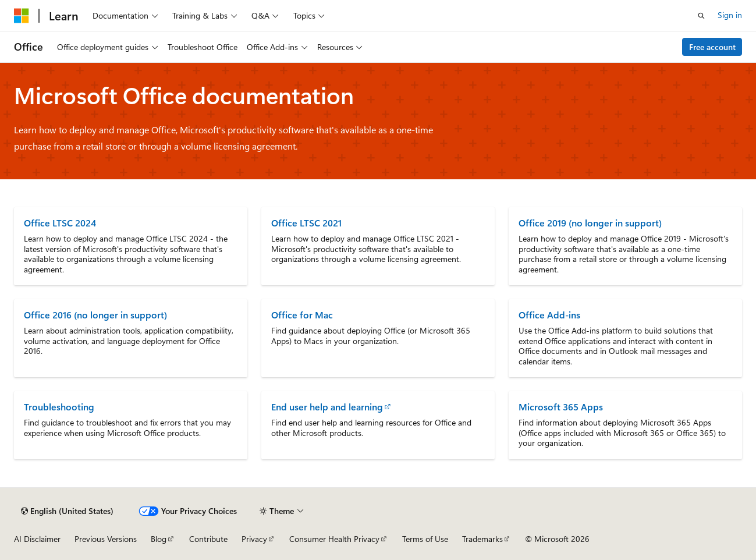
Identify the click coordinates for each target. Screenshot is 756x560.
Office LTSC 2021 (306, 223)
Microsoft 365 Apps (561, 407)
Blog (159, 539)
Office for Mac (302, 315)
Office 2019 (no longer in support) (590, 223)
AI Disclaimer (37, 539)
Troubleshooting (59, 407)
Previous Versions (106, 539)
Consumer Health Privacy (334, 539)
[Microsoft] (22, 16)
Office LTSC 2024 (60, 223)
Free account (712, 47)
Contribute (208, 539)
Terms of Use (425, 539)
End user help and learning (327, 407)
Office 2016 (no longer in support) (95, 315)
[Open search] (701, 16)
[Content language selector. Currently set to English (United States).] (67, 511)
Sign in (730, 15)
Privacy (254, 539)
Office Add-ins (549, 315)
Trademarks (482, 539)
